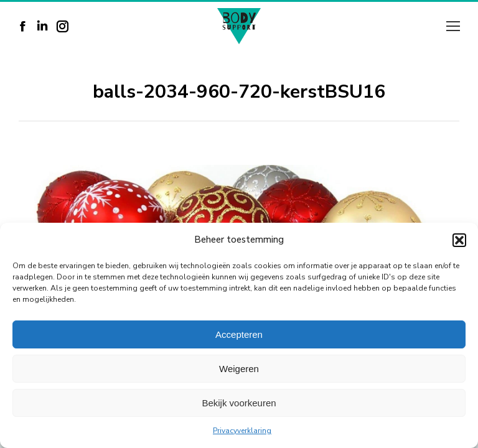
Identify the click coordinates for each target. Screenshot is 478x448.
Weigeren (239, 369)
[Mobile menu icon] (453, 26)
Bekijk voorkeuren (239, 403)
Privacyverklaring (242, 431)
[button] (459, 240)
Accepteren (239, 334)
